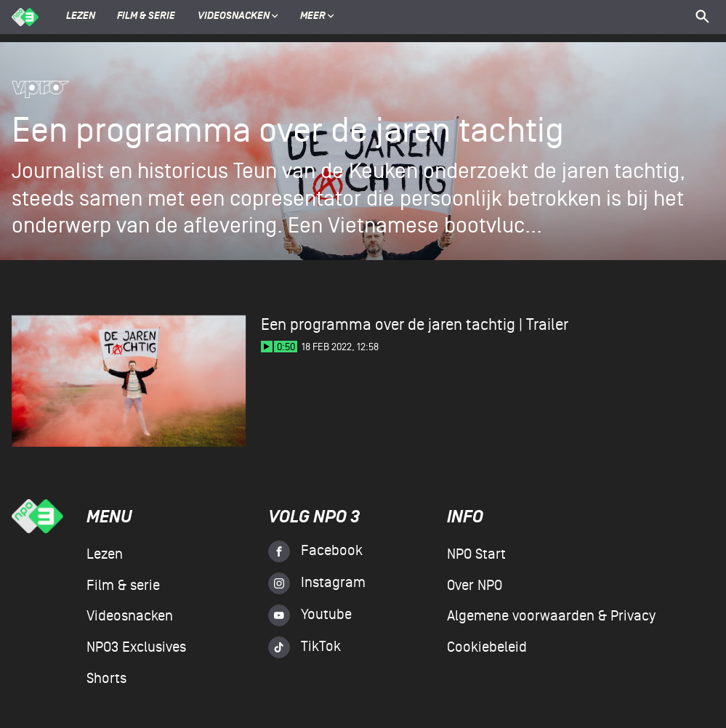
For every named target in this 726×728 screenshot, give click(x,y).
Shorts (106, 679)
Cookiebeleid (487, 647)
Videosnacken (234, 17)
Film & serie (146, 17)
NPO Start (476, 554)
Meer (317, 17)
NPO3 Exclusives (136, 647)
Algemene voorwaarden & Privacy (551, 616)
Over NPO (475, 586)
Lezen (81, 17)
